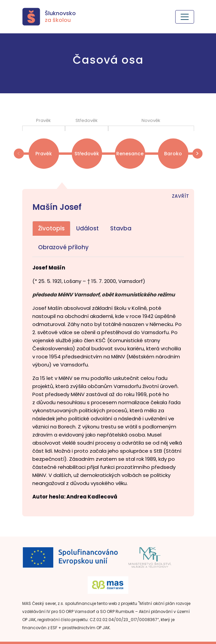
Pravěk (44, 154)
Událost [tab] (87, 228)
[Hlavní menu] (185, 17)
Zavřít (180, 196)
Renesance (130, 154)
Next (197, 154)
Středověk (87, 154)
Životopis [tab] (51, 228)
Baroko (173, 154)
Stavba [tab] (121, 228)
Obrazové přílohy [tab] (63, 247)
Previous (19, 154)
